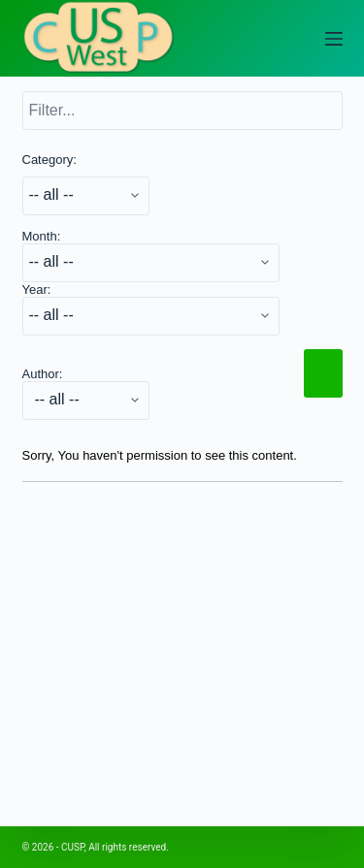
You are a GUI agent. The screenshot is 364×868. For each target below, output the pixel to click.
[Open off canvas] (334, 39)
